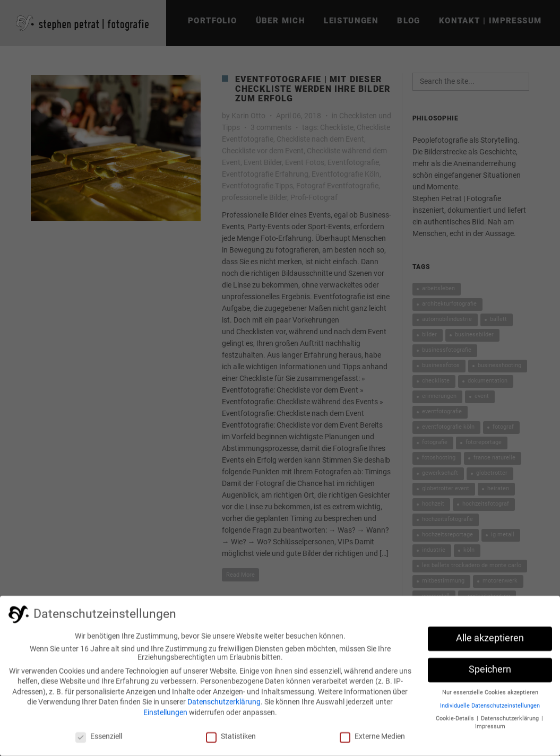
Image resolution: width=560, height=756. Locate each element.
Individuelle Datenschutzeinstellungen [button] (490, 709)
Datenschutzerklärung (224, 705)
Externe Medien (372, 740)
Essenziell (99, 740)
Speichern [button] (490, 673)
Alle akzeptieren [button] (490, 641)
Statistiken (231, 740)
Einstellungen (165, 716)
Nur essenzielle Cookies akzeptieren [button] (490, 696)
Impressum (490, 730)
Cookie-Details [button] (456, 722)
